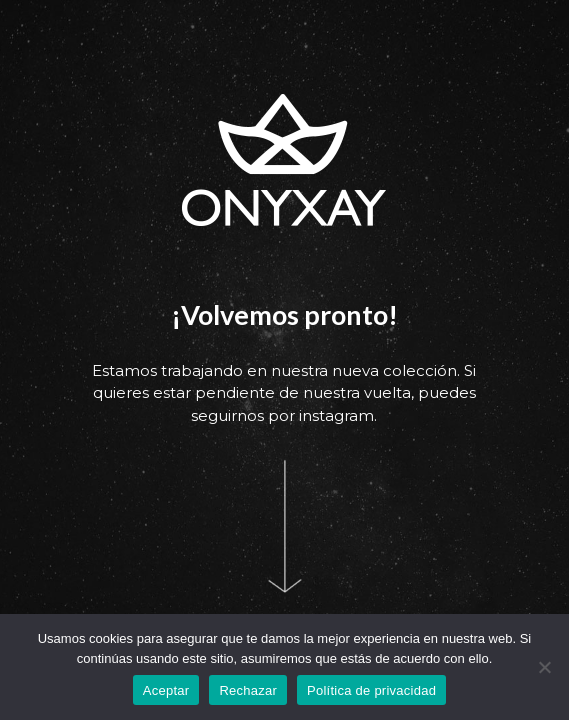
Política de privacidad (371, 690)
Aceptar (166, 690)
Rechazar (248, 690)
